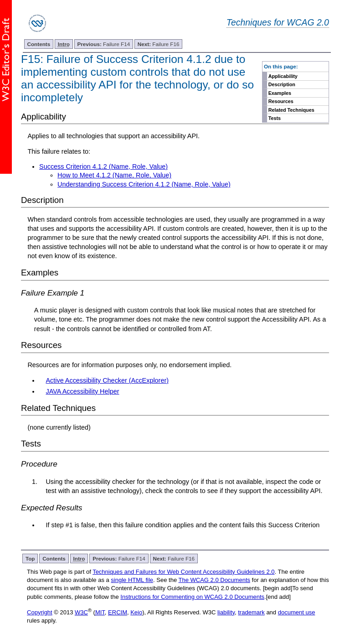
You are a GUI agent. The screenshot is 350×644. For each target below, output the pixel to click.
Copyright (40, 612)
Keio (136, 612)
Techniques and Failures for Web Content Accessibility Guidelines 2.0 (183, 572)
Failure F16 (159, 44)
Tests (275, 118)
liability (226, 612)
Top (30, 558)
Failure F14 (104, 44)
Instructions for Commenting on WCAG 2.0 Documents (192, 597)
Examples (280, 93)
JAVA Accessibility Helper (82, 391)
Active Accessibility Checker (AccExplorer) (107, 380)
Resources (281, 101)
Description (282, 84)
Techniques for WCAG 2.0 (278, 22)
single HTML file (132, 580)
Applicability (283, 76)
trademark (251, 612)
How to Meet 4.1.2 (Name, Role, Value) (114, 175)
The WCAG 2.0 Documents (215, 580)
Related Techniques (291, 110)
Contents (39, 44)
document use (297, 612)
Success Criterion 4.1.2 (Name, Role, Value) (103, 166)
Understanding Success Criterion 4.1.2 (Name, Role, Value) (144, 184)
